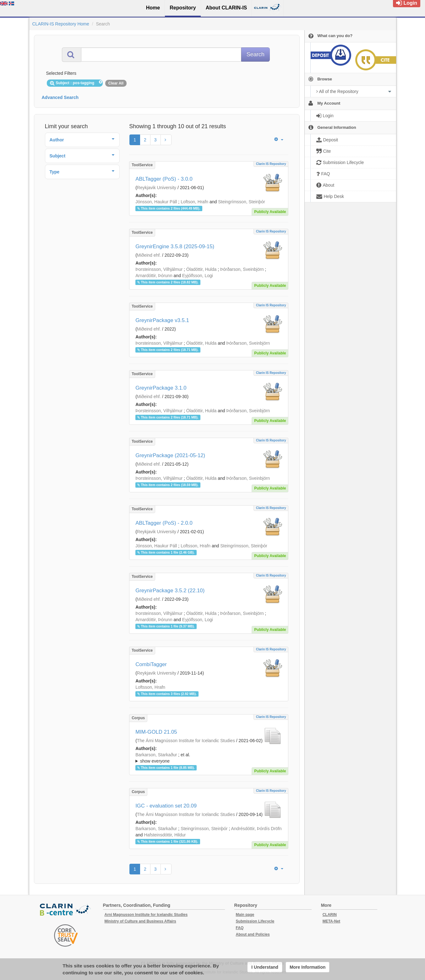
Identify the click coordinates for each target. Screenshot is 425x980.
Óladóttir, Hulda (202, 269)
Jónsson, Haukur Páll (156, 202)
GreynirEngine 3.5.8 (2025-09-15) (175, 246)
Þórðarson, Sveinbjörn (242, 269)
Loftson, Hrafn (194, 202)
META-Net (331, 921)
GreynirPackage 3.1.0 (161, 388)
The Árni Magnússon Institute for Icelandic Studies (186, 741)
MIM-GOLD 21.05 (156, 732)
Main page (245, 915)
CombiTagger (151, 664)
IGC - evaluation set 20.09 (166, 806)
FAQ (240, 928)
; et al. (209, 758)
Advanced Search (60, 97)
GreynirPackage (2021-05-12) (170, 455)
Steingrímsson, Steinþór (241, 202)
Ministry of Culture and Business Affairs (140, 921)
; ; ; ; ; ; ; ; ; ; (209, 758)
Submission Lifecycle (255, 921)
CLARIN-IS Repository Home (61, 24)
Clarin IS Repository (271, 164)
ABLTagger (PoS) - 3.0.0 (164, 179)
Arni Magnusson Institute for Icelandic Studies (146, 915)
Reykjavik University (157, 188)
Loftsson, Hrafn (196, 546)
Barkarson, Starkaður (156, 755)
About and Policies (253, 934)
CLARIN (330, 915)
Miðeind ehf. (149, 255)
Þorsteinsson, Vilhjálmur (159, 269)
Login (407, 3)
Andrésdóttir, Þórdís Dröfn (256, 829)
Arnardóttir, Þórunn (154, 276)
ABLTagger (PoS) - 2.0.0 (164, 523)
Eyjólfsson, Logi (198, 276)
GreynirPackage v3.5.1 (162, 320)
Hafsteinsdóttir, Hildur (165, 835)
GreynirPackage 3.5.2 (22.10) (170, 591)
